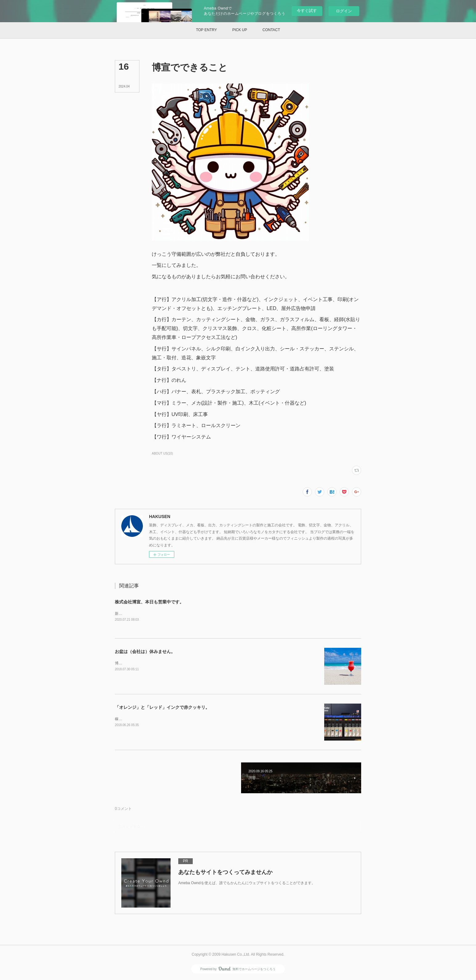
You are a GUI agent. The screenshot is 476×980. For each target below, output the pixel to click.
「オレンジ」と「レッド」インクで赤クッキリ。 (162, 708)
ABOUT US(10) (162, 453)
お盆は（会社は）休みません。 (145, 652)
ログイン (344, 11)
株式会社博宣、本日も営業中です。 (149, 602)
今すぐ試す (307, 11)
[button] (206, 30)
